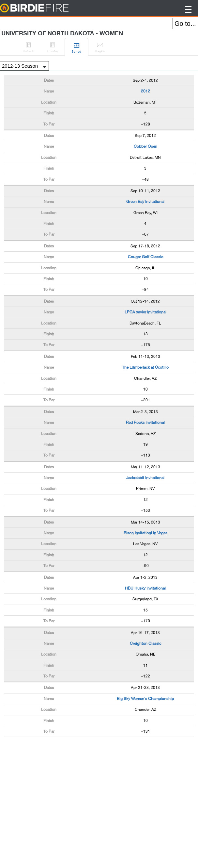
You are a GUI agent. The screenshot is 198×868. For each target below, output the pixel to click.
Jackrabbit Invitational (145, 478)
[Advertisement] (56, 754)
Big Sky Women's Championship (145, 699)
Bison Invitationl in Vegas (145, 533)
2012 (145, 91)
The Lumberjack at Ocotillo (145, 367)
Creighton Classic (145, 643)
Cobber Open (145, 146)
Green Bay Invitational (145, 202)
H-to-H (29, 46)
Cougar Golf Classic (145, 257)
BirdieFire (47, 8)
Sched (76, 47)
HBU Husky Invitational (145, 588)
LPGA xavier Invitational (145, 312)
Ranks (100, 46)
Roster (53, 46)
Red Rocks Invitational (145, 423)
